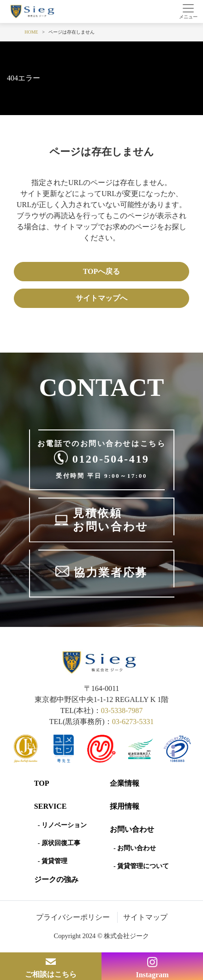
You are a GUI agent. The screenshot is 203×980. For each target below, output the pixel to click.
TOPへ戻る (102, 271)
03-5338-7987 (122, 710)
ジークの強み (56, 879)
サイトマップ (145, 917)
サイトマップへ (101, 298)
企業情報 (125, 783)
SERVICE (51, 806)
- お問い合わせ (135, 848)
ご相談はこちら (51, 974)
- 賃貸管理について (141, 866)
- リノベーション (62, 825)
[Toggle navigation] (188, 12)
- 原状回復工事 (59, 843)
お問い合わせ (132, 829)
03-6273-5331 (133, 722)
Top (42, 783)
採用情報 (125, 806)
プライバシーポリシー (73, 917)
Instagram (152, 975)
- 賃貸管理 (53, 861)
